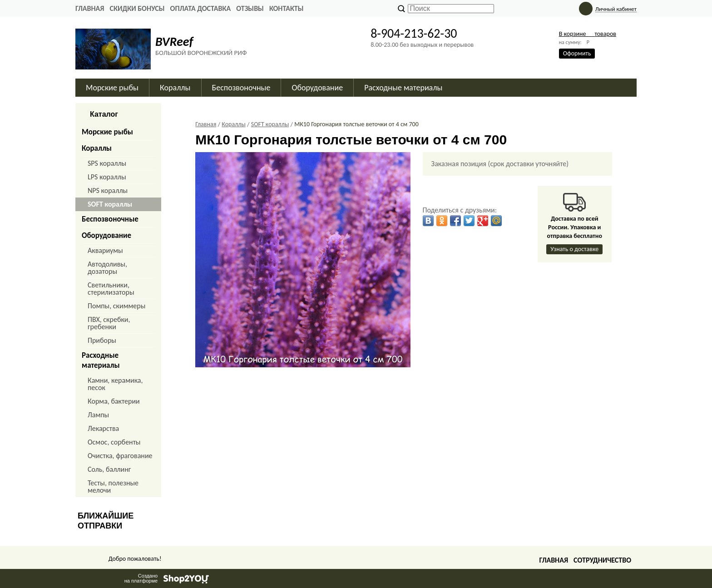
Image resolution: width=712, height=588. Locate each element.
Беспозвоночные (241, 88)
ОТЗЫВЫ (250, 8)
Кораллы (175, 88)
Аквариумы (105, 250)
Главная (90, 8)
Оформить (577, 53)
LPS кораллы (107, 177)
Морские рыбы (112, 88)
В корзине (588, 34)
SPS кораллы (107, 163)
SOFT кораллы (110, 204)
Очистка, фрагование (120, 456)
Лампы (98, 415)
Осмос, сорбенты (114, 442)
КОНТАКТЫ (287, 8)
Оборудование (317, 88)
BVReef (174, 42)
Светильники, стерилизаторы (111, 289)
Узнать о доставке (574, 249)
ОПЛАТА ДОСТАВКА (201, 8)
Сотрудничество (602, 560)
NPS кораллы (108, 190)
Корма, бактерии (114, 401)
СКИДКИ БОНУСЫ (137, 8)
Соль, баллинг (109, 469)
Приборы (102, 340)
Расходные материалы (403, 88)
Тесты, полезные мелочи (113, 487)
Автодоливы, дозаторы (107, 268)
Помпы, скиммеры (116, 306)
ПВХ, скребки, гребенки (109, 323)
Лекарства (103, 428)
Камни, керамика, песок (115, 384)
